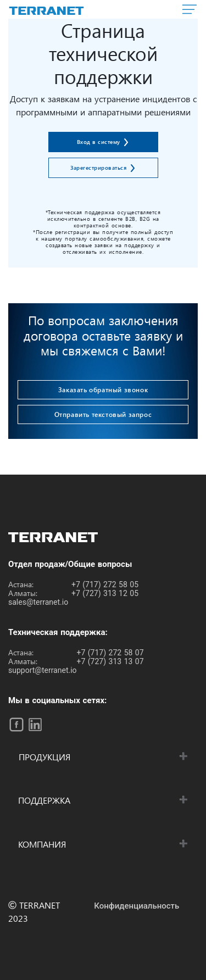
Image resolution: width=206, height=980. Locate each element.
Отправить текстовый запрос (103, 414)
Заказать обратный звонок (103, 389)
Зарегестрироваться (99, 168)
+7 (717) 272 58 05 (105, 584)
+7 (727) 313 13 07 (110, 661)
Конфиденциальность (137, 906)
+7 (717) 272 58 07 (110, 653)
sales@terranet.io (38, 602)
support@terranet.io (43, 670)
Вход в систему (100, 142)
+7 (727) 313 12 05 (105, 593)
